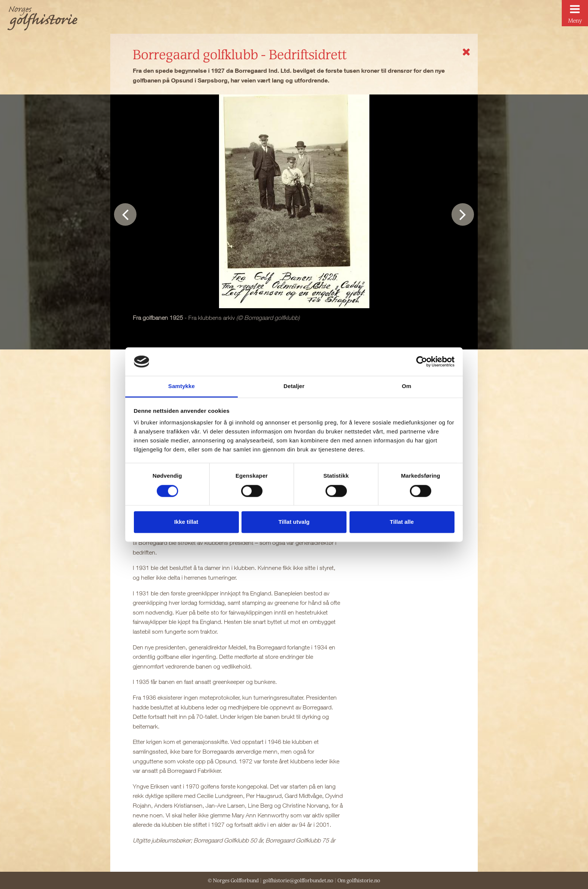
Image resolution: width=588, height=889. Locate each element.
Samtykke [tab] (182, 386)
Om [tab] (406, 386)
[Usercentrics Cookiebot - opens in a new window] (422, 361)
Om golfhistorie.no (359, 880)
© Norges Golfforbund (233, 880)
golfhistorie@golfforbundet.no (298, 880)
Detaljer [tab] (294, 386)
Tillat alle (402, 522)
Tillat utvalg (294, 522)
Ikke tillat (186, 522)
